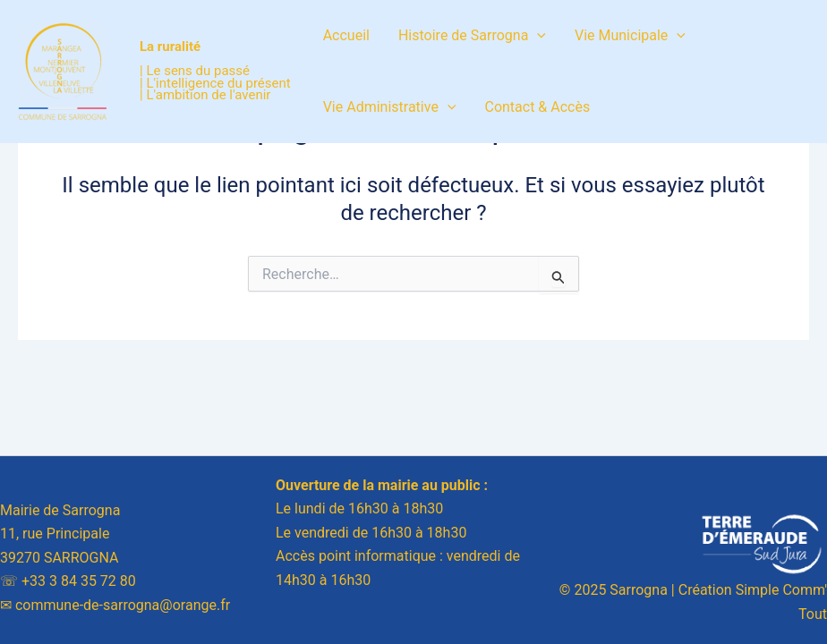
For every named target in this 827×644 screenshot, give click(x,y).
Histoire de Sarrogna (472, 36)
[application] (537, 36)
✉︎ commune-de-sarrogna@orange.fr (115, 605)
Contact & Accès (537, 107)
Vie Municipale (630, 36)
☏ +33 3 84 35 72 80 (68, 581)
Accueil (346, 35)
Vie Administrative (390, 107)
